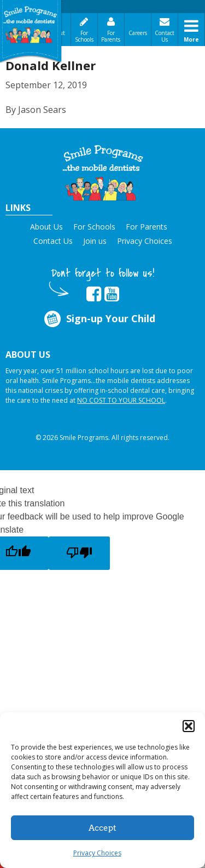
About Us (46, 227)
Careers (138, 33)
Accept (102, 828)
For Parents (111, 36)
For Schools (84, 36)
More (191, 39)
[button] (189, 726)
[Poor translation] (79, 553)
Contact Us (165, 36)
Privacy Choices (97, 853)
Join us (95, 241)
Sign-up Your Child (99, 319)
